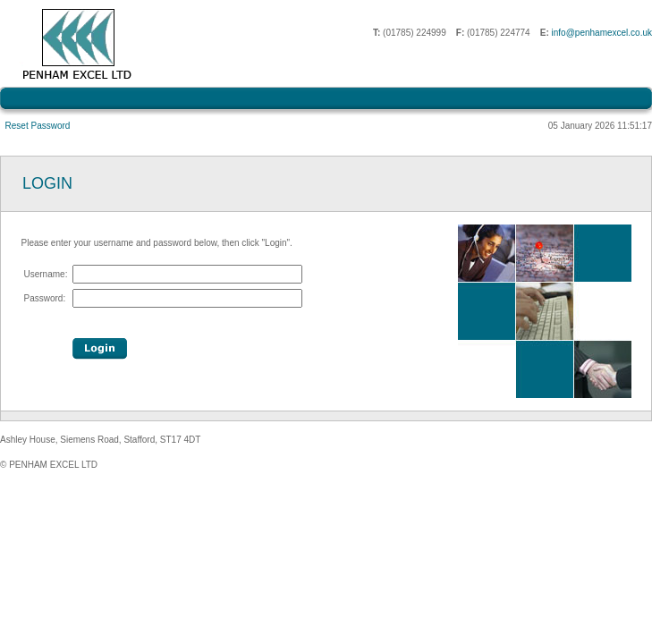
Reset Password (38, 126)
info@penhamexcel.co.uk (602, 33)
